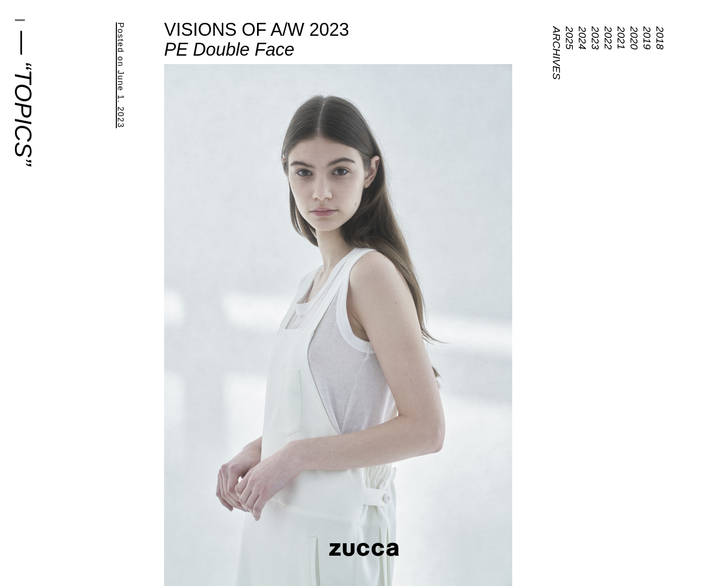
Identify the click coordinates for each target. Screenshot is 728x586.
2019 (647, 38)
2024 (583, 38)
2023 (595, 38)
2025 (570, 38)
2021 (621, 38)
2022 (608, 38)
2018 (660, 38)
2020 (634, 38)
